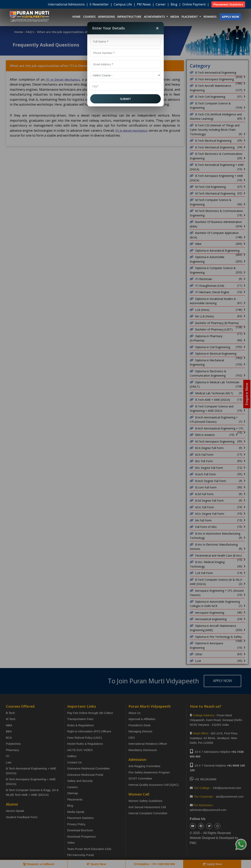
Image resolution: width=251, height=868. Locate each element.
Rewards (210, 17)
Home (76, 17)
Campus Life (123, 4)
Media (175, 17)
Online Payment (194, 4)
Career (161, 4)
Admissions (106, 17)
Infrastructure (129, 17)
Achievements (155, 17)
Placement (190, 17)
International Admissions (67, 4)
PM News (144, 4)
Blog (174, 4)
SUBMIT (125, 99)
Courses (89, 17)
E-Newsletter (100, 4)
